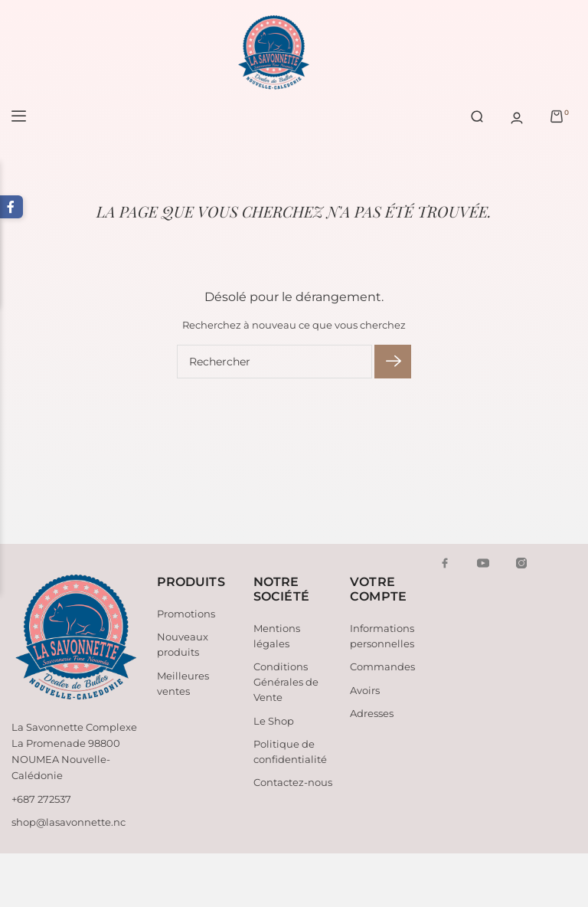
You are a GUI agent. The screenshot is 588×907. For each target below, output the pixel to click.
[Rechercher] (274, 362)
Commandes (382, 666)
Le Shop (274, 721)
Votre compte (378, 589)
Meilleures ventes (183, 683)
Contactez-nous (293, 782)
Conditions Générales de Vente (286, 682)
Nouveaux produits (183, 644)
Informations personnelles (382, 636)
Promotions (186, 614)
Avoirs (365, 690)
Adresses (372, 713)
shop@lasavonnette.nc (69, 822)
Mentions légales (277, 636)
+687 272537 (41, 799)
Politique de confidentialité (290, 751)
